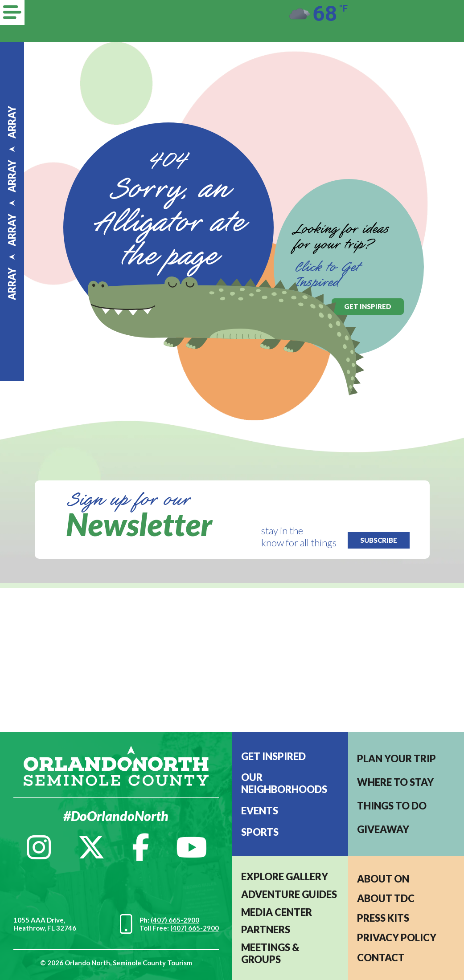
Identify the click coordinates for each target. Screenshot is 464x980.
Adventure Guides (289, 894)
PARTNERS (266, 929)
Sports (260, 832)
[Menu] (12, 12)
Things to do (392, 806)
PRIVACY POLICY (397, 937)
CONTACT (381, 958)
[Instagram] (39, 847)
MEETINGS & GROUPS (270, 953)
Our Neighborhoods (284, 783)
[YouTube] (192, 847)
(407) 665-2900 (175, 920)
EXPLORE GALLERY (285, 876)
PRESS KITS (383, 918)
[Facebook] (141, 847)
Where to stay (395, 782)
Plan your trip (396, 758)
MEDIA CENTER (277, 912)
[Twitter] (91, 847)
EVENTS (260, 811)
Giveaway (383, 829)
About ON (383, 879)
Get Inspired (273, 756)
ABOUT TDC (386, 898)
